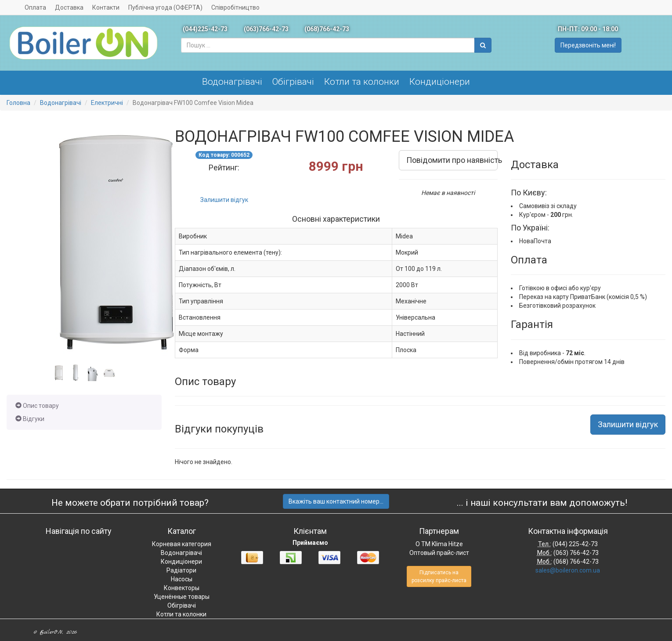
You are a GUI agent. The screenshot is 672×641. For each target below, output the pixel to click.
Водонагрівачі (232, 82)
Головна (18, 103)
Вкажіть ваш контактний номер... (336, 501)
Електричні (107, 103)
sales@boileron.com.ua (568, 570)
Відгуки (30, 419)
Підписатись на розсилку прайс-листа (439, 576)
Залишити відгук (224, 200)
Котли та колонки (362, 82)
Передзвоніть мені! (588, 45)
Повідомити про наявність (452, 160)
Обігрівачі (293, 82)
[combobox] (328, 45)
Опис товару (37, 406)
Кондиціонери (440, 82)
